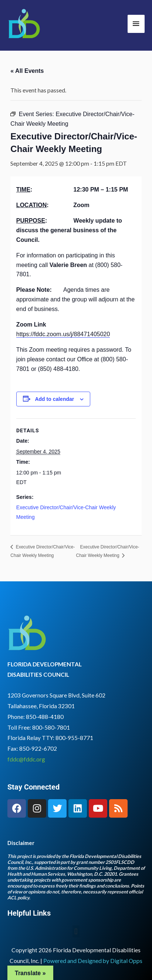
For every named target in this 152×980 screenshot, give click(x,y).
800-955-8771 (74, 738)
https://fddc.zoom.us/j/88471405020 (63, 334)
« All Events (27, 71)
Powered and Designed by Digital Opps (93, 961)
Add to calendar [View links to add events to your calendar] (54, 399)
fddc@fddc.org (26, 759)
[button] (76, 931)
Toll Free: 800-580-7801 (39, 727)
